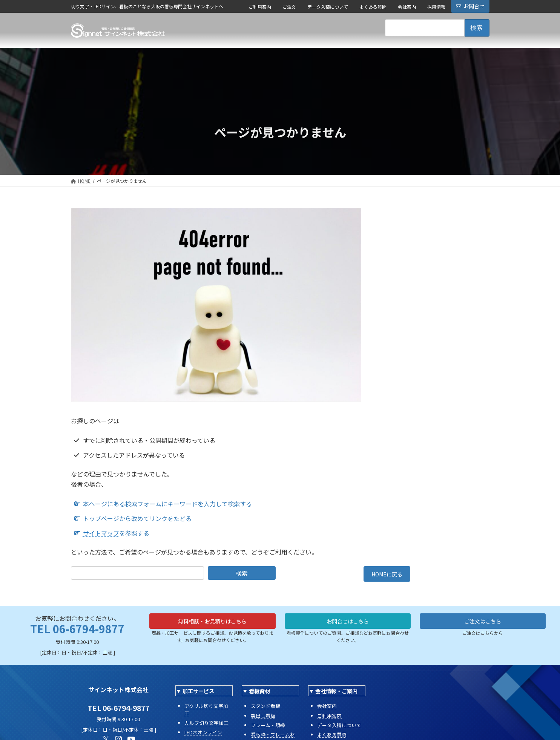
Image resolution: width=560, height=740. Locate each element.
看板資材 (259, 693)
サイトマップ (101, 533)
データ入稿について (328, 7)
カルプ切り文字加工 (206, 725)
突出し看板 (263, 718)
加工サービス (198, 693)
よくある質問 (373, 7)
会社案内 (407, 7)
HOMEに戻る (387, 575)
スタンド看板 (265, 709)
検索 (242, 573)
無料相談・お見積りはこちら (212, 625)
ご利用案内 (260, 7)
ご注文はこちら (483, 625)
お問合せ (470, 6)
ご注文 (289, 7)
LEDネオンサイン (203, 735)
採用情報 (436, 7)
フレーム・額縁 (268, 727)
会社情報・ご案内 (336, 693)
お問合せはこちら (348, 625)
